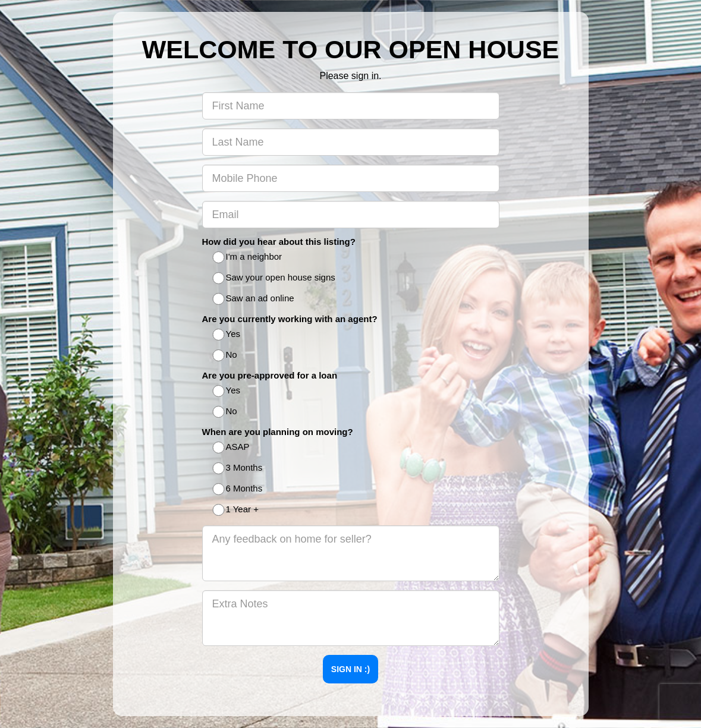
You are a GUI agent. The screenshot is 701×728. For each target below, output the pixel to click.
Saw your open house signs (275, 278)
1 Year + (236, 510)
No (226, 356)
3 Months (238, 469)
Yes (227, 335)
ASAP (232, 448)
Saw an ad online (254, 299)
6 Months (238, 489)
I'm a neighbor (248, 258)
